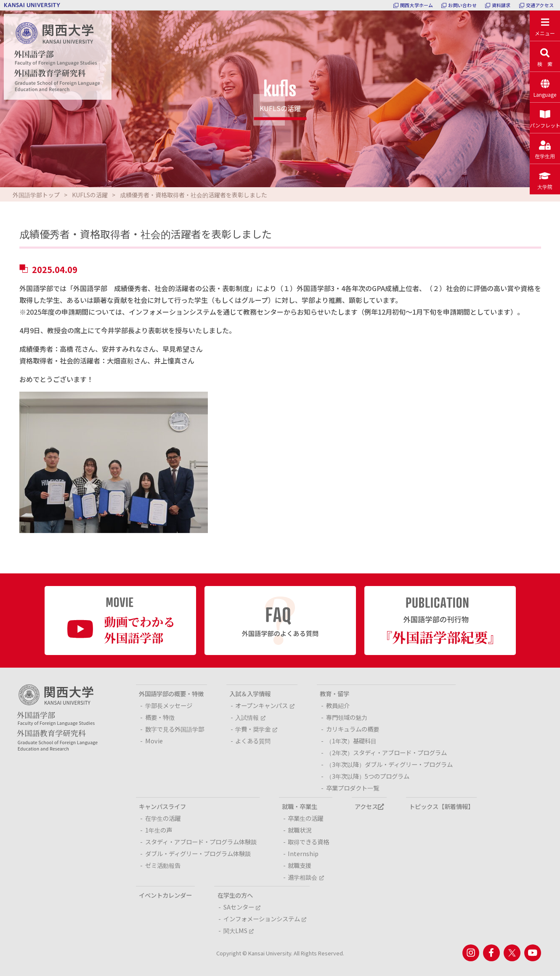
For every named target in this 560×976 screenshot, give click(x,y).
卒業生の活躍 (305, 818)
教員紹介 (338, 705)
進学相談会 (306, 877)
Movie (154, 741)
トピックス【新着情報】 (441, 806)
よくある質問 (253, 741)
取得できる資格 (308, 842)
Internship (303, 853)
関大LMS (239, 930)
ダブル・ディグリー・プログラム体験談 (198, 853)
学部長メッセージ (169, 705)
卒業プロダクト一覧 (353, 788)
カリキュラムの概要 (353, 729)
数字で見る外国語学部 (175, 729)
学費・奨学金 (256, 729)
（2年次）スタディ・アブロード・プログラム (386, 752)
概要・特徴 (160, 717)
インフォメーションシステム (265, 919)
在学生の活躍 (163, 818)
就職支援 (300, 865)
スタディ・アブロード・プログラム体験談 (201, 842)
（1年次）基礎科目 (351, 741)
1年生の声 (159, 830)
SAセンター (242, 907)
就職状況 (300, 830)
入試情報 (250, 717)
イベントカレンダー (165, 895)
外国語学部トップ (36, 195)
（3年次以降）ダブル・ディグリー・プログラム (389, 764)
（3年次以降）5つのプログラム (368, 776)
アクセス (369, 806)
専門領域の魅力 (347, 717)
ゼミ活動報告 (163, 865)
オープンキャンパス (265, 705)
